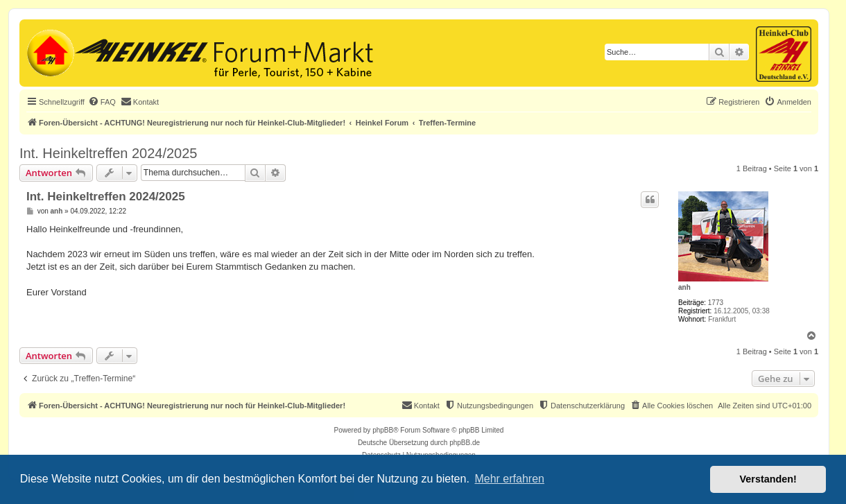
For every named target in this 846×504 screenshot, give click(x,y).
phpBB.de (465, 443)
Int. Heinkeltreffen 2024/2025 (108, 153)
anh (684, 287)
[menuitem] (102, 102)
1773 (716, 303)
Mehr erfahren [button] (509, 479)
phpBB (383, 430)
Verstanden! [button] (768, 479)
